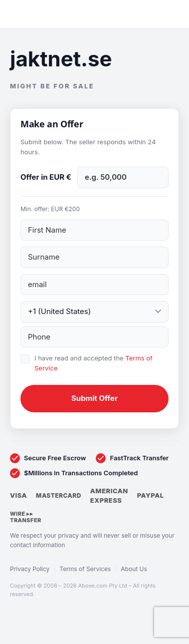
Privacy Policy (30, 569)
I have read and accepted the (94, 363)
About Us (134, 569)
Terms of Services (85, 569)
